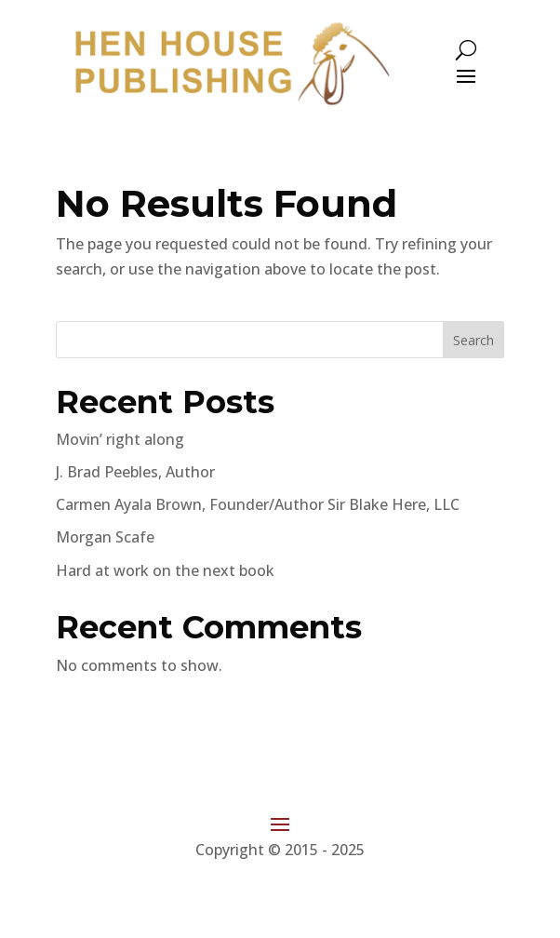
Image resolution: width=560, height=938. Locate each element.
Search (473, 340)
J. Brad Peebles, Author (135, 472)
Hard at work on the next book (165, 570)
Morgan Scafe (105, 537)
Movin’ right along (120, 439)
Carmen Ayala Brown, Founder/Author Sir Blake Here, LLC (258, 504)
